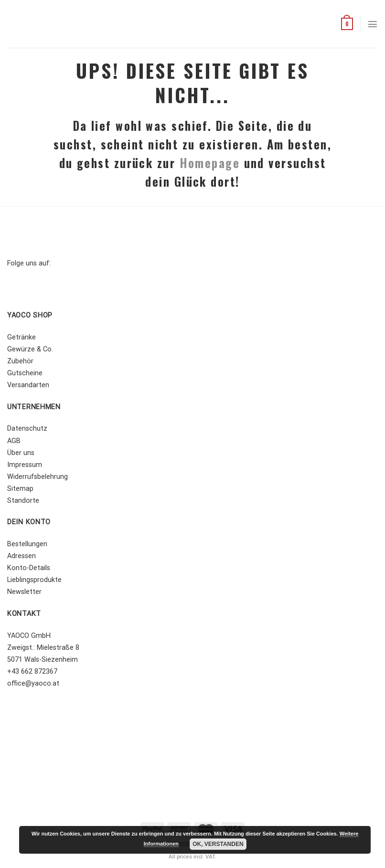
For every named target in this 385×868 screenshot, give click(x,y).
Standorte (23, 501)
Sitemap (20, 489)
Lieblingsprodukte (34, 580)
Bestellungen (27, 544)
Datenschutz (27, 429)
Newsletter (24, 592)
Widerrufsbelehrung (37, 477)
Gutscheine (25, 373)
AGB (14, 441)
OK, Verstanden (218, 844)
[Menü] (373, 24)
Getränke (21, 337)
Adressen (21, 556)
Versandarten (28, 385)
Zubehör (20, 361)
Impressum (25, 465)
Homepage (210, 163)
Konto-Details (29, 568)
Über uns (21, 453)
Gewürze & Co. (30, 349)
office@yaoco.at (33, 683)
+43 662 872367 (32, 672)
